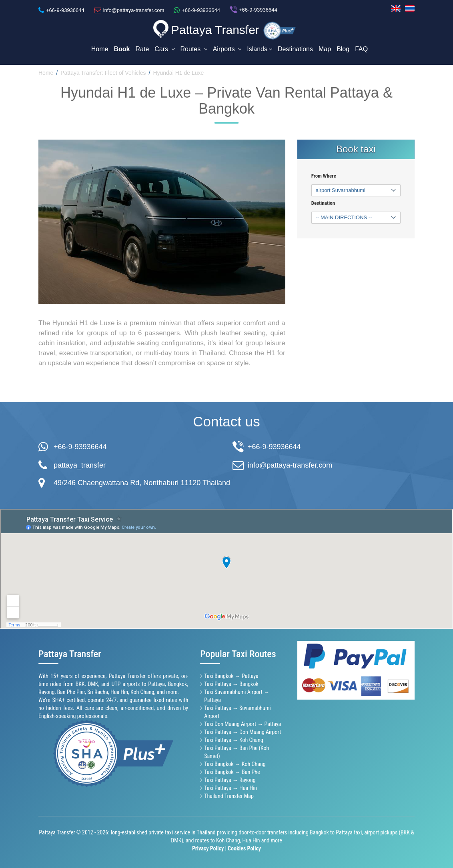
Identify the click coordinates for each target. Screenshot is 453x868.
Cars (164, 49)
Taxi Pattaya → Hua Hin (231, 788)
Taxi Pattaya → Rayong (230, 780)
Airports (227, 49)
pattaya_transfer (80, 464)
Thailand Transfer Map (229, 796)
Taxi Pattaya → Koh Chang (234, 740)
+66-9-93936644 (80, 446)
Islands (260, 49)
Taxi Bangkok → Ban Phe (232, 772)
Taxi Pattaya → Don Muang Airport (243, 732)
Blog (343, 49)
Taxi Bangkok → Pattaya (231, 676)
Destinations (295, 49)
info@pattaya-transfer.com (290, 464)
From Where (324, 175)
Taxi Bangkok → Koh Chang (235, 764)
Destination (323, 202)
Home (100, 49)
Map (325, 49)
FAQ (361, 49)
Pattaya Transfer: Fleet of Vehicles (103, 72)
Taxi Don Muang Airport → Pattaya (243, 724)
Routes (194, 49)
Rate (142, 49)
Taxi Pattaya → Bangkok (231, 684)
